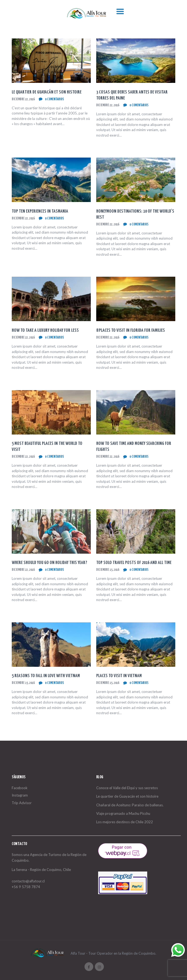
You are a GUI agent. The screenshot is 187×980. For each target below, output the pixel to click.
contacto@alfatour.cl (28, 881)
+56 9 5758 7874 (26, 887)
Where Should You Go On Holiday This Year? (49, 563)
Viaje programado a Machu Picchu (123, 813)
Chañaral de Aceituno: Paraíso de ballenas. (130, 805)
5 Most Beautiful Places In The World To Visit (47, 447)
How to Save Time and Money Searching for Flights (134, 447)
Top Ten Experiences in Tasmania (40, 211)
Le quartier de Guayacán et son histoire (47, 92)
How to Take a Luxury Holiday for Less (45, 331)
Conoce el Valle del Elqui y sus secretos (127, 788)
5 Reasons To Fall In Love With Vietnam (46, 676)
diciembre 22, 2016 (23, 99)
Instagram (20, 795)
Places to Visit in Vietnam (119, 676)
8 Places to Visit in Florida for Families (131, 331)
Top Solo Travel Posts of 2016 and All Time (134, 563)
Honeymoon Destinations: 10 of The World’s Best (135, 214)
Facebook (20, 788)
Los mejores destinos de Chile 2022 (125, 822)
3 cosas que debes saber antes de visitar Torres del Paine (132, 95)
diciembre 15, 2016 (108, 570)
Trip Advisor (22, 803)
